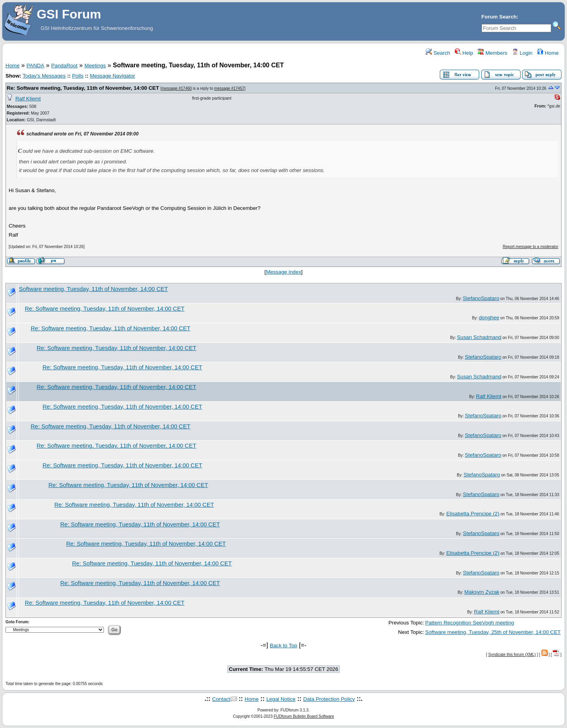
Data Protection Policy (329, 699)
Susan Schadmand (479, 337)
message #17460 (177, 88)
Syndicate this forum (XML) (512, 655)
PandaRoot (64, 66)
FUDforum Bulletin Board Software (304, 716)
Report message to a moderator (531, 247)
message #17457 (229, 88)
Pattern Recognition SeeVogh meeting (470, 623)
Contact (221, 699)
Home (548, 53)
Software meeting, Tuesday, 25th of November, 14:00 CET (493, 632)
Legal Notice (281, 699)
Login (522, 53)
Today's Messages (44, 76)
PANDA (35, 66)
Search (438, 53)
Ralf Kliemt (28, 99)
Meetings (95, 66)
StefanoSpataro (481, 298)
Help (464, 53)
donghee (489, 318)
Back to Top (283, 646)
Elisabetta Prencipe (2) (473, 514)
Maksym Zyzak (482, 592)
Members (492, 53)
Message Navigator (112, 76)
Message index (283, 272)
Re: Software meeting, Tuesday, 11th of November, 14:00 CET (83, 88)
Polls (78, 76)
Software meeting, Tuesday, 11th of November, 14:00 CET (94, 289)
